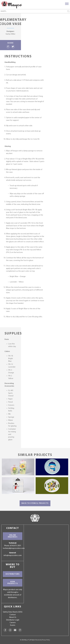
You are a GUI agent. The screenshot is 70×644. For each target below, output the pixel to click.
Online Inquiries (13, 536)
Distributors (13, 574)
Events (13, 625)
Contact (13, 615)
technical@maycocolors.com (14, 548)
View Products (13, 583)
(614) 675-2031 (15, 546)
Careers (13, 623)
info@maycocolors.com (13, 555)
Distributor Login (13, 620)
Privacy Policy (46, 640)
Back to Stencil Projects (35, 503)
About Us (13, 617)
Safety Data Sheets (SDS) (13, 612)
